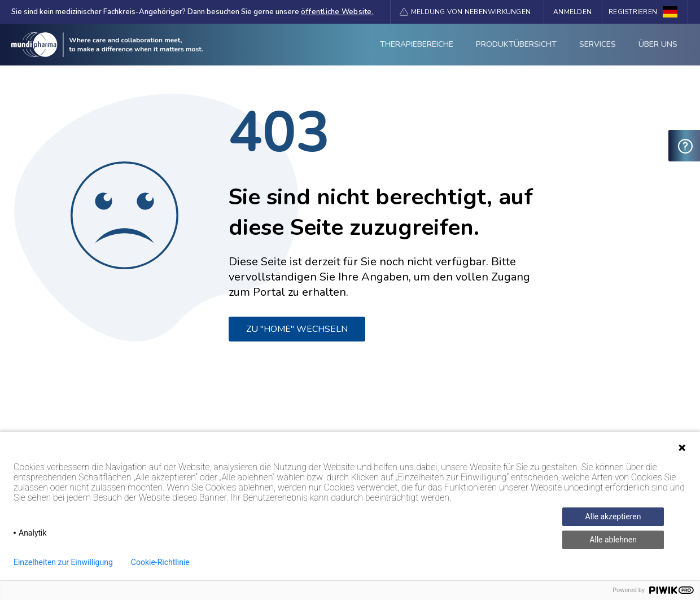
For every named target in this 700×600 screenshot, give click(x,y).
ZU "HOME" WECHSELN (297, 329)
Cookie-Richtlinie (160, 562)
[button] (465, 12)
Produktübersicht (516, 44)
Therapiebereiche (417, 44)
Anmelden (572, 12)
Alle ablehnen (613, 540)
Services (598, 44)
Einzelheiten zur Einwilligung (63, 562)
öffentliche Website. (337, 12)
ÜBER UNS (658, 44)
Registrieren (633, 12)
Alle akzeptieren (613, 516)
